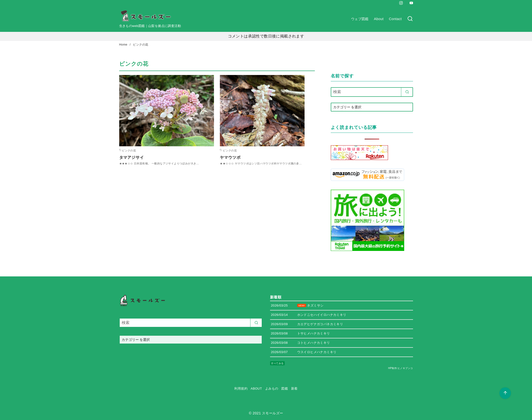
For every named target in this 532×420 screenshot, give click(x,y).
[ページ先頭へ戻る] (505, 393)
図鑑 (285, 389)
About (379, 19)
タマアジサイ (132, 157)
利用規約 (241, 389)
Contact (395, 19)
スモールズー (272, 413)
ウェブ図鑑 (360, 19)
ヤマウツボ (230, 157)
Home (124, 45)
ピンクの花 (141, 45)
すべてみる (277, 363)
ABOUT (256, 389)
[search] (407, 92)
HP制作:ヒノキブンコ (400, 368)
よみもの (272, 389)
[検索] (410, 19)
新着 (294, 389)
